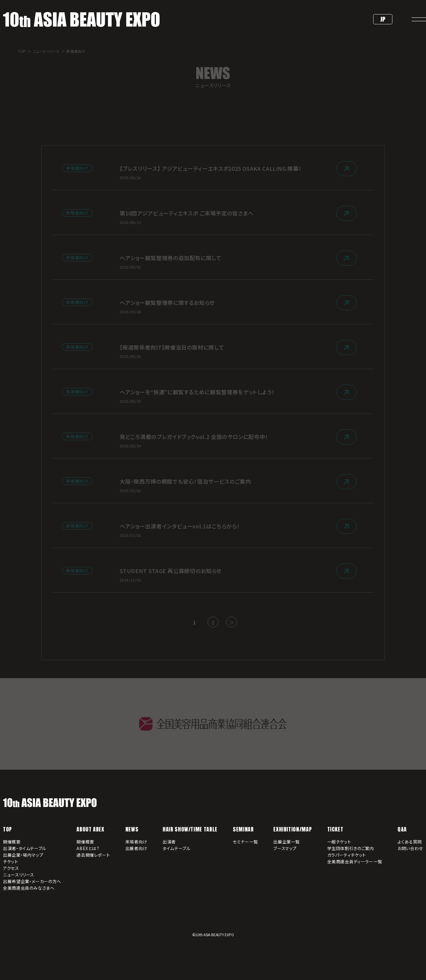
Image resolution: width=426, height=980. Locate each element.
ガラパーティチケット (347, 855)
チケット (11, 861)
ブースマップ (285, 848)
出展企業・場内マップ (23, 855)
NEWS (132, 829)
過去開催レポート (93, 855)
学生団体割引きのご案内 (351, 848)
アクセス (11, 868)
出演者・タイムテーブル (25, 848)
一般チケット (339, 842)
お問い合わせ (410, 848)
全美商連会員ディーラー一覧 (355, 861)
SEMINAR (243, 829)
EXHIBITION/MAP (292, 829)
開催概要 (12, 842)
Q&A (402, 829)
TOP (7, 829)
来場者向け (136, 842)
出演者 (169, 842)
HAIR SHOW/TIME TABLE (190, 829)
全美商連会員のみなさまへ (29, 888)
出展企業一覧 (286, 842)
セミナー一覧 (245, 842)
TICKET (335, 829)
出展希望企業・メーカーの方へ (32, 881)
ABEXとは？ (88, 848)
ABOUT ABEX (90, 829)
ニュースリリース (19, 875)
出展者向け (136, 848)
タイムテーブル (176, 848)
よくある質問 (410, 842)
